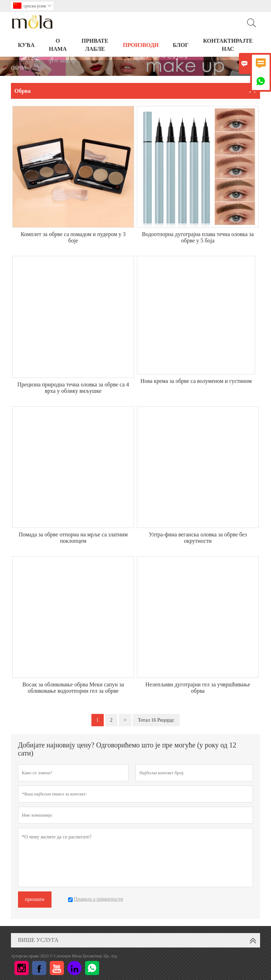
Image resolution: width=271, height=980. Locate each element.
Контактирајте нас (228, 45)
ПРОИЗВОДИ (141, 45)
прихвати (35, 899)
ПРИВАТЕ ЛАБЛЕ (95, 45)
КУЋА (26, 45)
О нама (58, 45)
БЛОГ (181, 45)
